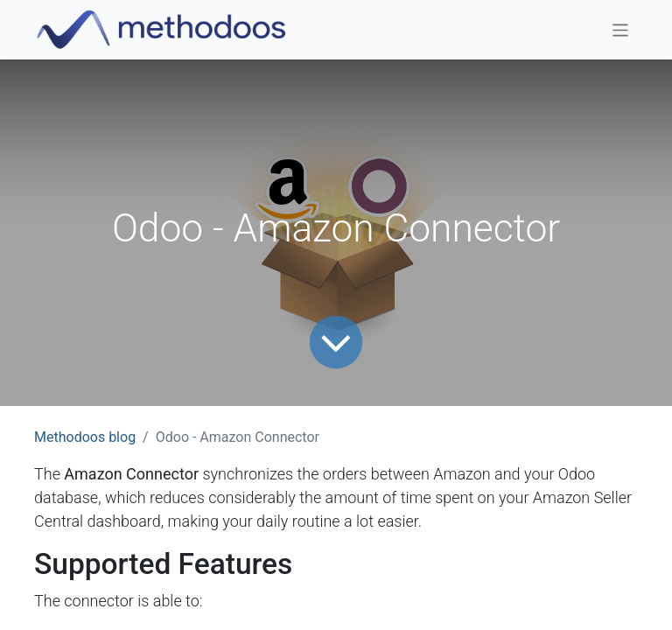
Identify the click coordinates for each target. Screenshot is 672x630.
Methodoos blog (85, 437)
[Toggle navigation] (621, 29)
